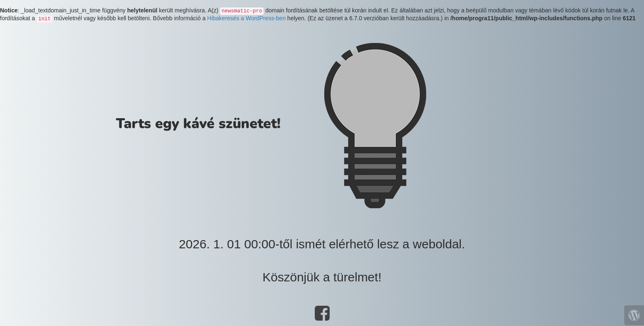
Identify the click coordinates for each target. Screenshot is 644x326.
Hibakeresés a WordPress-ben (246, 18)
